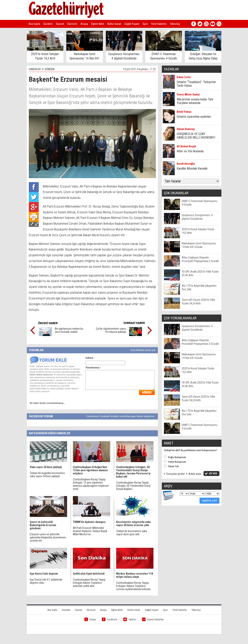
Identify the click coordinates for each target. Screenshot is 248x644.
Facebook (110, 619)
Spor (145, 24)
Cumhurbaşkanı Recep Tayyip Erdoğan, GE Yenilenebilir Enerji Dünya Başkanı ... (133, 486)
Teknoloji (175, 24)
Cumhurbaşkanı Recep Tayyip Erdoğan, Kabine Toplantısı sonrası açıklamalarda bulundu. (134, 586)
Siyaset (60, 24)
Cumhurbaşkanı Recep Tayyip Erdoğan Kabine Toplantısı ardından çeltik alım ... (89, 583)
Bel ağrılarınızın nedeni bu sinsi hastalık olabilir (69, 330)
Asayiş (84, 24)
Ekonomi (72, 24)
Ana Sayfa (34, 24)
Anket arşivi (195, 474)
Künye (90, 619)
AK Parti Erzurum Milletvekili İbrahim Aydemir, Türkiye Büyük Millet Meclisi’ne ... (90, 531)
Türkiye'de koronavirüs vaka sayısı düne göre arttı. (132, 533)
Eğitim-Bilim (98, 24)
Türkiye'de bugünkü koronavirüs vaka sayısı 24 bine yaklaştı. (47, 475)
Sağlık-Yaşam (132, 24)
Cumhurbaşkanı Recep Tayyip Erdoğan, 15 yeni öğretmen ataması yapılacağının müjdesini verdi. (91, 484)
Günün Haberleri (153, 619)
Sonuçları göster (176, 474)
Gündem (48, 24)
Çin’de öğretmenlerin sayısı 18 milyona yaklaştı (111, 330)
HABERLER (35, 69)
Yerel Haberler (159, 24)
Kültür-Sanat (114, 24)
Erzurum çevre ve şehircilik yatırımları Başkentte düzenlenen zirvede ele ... (48, 537)
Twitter (130, 619)
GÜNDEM (50, 69)
